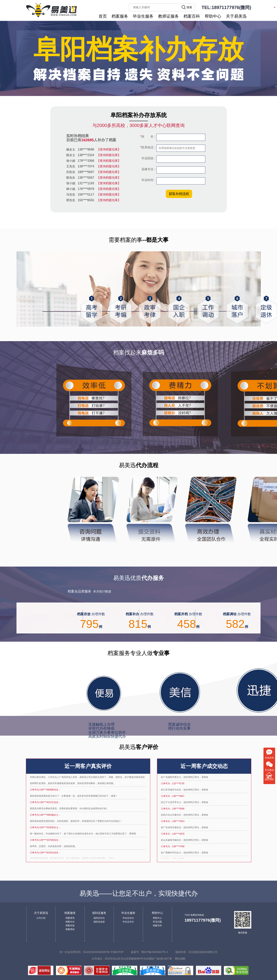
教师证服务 (168, 16)
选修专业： (148, 169)
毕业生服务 (143, 16)
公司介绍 (41, 918)
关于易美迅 (236, 16)
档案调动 (70, 929)
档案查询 (70, 918)
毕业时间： (148, 180)
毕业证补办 (128, 918)
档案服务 (120, 16)
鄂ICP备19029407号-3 (155, 952)
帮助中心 (213, 16)
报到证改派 (99, 922)
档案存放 (70, 926)
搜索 (189, 7)
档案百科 (192, 16)
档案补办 (70, 922)
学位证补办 (128, 922)
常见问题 (157, 922)
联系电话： (148, 147)
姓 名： (148, 136)
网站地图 (180, 959)
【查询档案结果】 (109, 152)
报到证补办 (99, 918)
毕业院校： (148, 158)
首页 (103, 16)
